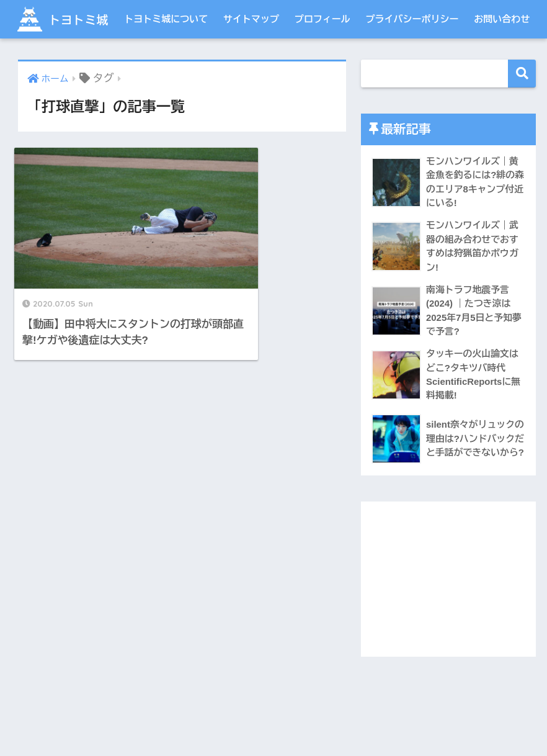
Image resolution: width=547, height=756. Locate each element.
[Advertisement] (448, 620)
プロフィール (322, 57)
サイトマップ (251, 57)
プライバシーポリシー (412, 57)
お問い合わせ (502, 57)
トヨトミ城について (166, 57)
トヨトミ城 (69, 19)
